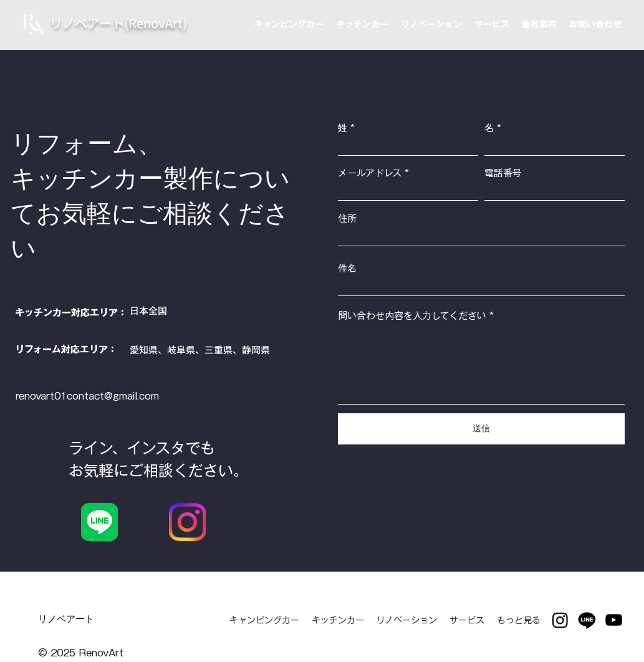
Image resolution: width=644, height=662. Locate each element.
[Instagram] (560, 620)
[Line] (587, 620)
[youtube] (614, 620)
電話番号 (503, 173)
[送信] (481, 429)
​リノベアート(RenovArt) (118, 23)
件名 (347, 268)
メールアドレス (370, 173)
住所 (347, 218)
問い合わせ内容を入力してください (412, 316)
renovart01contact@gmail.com (87, 396)
